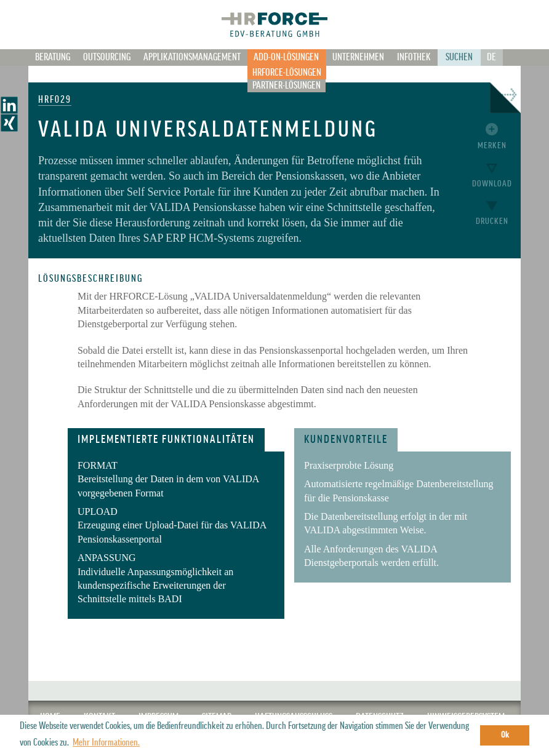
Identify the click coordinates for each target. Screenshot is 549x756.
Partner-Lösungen (287, 86)
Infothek (414, 57)
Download (492, 184)
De (491, 57)
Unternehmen (358, 57)
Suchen (459, 57)
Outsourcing (107, 57)
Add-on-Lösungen (286, 57)
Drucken (492, 221)
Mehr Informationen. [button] (106, 742)
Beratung (53, 57)
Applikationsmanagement (192, 57)
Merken (492, 145)
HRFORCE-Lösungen (287, 73)
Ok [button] (505, 735)
